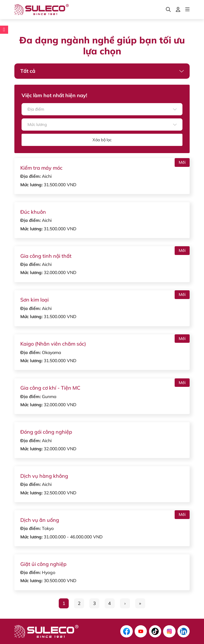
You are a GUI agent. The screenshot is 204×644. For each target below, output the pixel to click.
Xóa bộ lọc (102, 140)
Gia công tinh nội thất (46, 256)
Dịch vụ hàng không (44, 476)
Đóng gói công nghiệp (46, 432)
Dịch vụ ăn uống (40, 520)
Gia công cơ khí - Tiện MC (50, 388)
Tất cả (28, 71)
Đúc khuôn (33, 212)
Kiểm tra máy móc (41, 168)
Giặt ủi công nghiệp (43, 564)
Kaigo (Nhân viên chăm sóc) (53, 344)
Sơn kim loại (35, 300)
